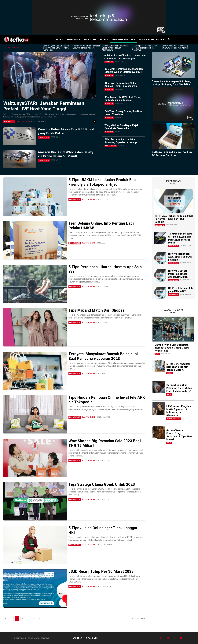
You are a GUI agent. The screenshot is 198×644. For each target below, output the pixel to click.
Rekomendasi (160, 225)
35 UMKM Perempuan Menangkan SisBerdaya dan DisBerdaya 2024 (124, 70)
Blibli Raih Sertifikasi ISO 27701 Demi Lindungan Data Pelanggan (125, 57)
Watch (157, 354)
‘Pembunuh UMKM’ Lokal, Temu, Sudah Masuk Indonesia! (123, 99)
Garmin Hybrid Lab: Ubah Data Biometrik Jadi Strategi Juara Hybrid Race (56, 48)
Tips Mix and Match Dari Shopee (97, 310)
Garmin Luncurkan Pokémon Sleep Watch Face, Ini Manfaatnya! (115, 48)
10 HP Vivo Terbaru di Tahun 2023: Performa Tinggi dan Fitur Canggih (174, 219)
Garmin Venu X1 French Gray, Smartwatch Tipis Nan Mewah (175, 47)
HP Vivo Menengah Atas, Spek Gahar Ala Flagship (180, 257)
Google (170, 373)
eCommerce (9, 122)
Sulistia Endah (23, 121)
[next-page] (40, 619)
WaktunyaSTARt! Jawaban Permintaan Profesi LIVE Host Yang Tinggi (44, 106)
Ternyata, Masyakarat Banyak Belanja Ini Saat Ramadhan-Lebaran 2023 (104, 356)
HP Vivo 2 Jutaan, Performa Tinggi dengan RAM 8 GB (178, 274)
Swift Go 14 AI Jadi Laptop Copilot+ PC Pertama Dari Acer (172, 154)
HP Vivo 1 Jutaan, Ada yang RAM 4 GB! (181, 290)
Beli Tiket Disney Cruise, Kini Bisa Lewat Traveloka (123, 113)
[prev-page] (6, 619)
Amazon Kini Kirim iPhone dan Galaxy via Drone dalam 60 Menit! (66, 154)
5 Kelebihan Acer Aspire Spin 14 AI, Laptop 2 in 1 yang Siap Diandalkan (171, 83)
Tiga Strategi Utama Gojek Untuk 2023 (102, 484)
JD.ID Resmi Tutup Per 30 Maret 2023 (101, 571)
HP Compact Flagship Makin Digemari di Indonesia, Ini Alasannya (144, 48)
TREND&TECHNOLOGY (174, 418)
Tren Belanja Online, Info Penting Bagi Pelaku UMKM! (101, 226)
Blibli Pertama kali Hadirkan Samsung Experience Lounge (121, 141)
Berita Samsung (111, 146)
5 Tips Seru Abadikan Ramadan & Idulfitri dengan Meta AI (86, 47)
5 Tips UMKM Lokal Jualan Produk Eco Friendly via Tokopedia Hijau (102, 182)
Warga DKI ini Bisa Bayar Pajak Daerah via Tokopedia (122, 127)
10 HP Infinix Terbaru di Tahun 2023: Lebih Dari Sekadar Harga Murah (180, 238)
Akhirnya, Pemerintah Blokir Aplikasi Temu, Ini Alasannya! (121, 85)
